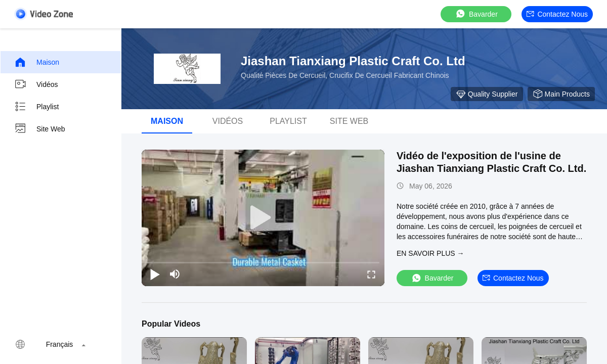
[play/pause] (155, 274)
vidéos (228, 121)
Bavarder (476, 14)
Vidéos (36, 84)
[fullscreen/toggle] (371, 274)
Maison (37, 62)
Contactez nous (557, 14)
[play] (263, 218)
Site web (40, 129)
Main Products (561, 94)
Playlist (36, 107)
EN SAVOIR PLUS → (430, 253)
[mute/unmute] (175, 274)
